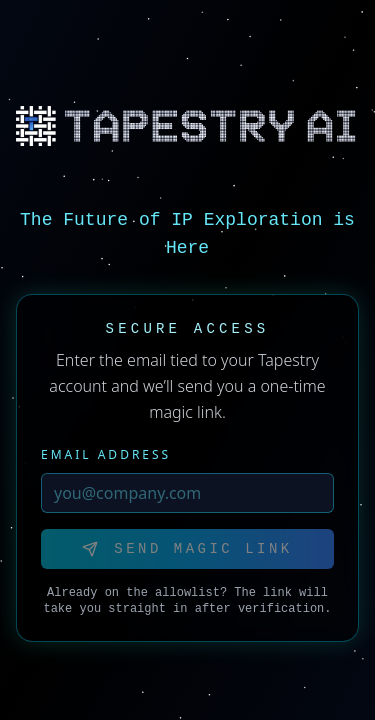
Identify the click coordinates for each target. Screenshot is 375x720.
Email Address (106, 454)
